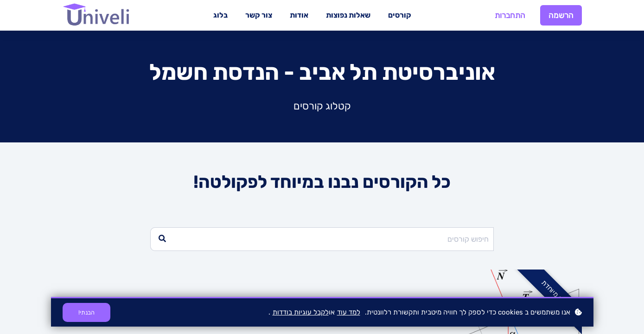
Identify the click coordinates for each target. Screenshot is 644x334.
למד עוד (349, 312)
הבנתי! (86, 312)
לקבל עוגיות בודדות (301, 312)
